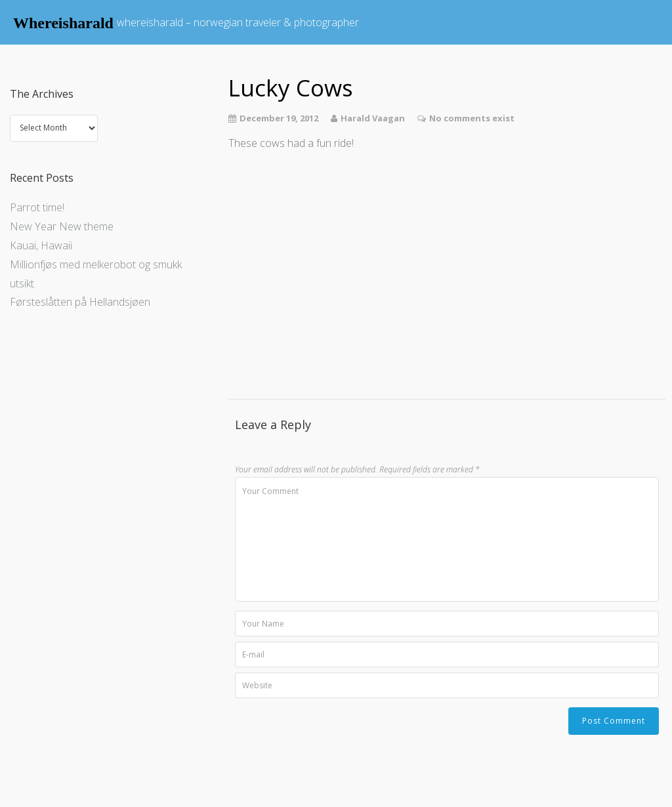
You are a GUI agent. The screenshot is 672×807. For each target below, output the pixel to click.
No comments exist (472, 118)
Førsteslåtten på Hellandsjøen (80, 302)
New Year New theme (62, 226)
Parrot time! (37, 207)
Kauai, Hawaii (41, 245)
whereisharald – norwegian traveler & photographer (238, 22)
